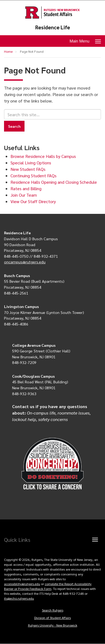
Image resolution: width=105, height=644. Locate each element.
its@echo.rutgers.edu (19, 598)
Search (14, 126)
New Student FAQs (28, 169)
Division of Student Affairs (52, 618)
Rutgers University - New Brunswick (53, 625)
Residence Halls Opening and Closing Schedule (54, 182)
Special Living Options (31, 163)
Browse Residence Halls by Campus (43, 156)
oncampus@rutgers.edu (25, 262)
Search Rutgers (53, 610)
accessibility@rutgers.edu (22, 584)
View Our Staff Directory (33, 201)
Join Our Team (24, 195)
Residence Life (53, 27)
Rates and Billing (26, 188)
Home (8, 51)
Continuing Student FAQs (34, 176)
